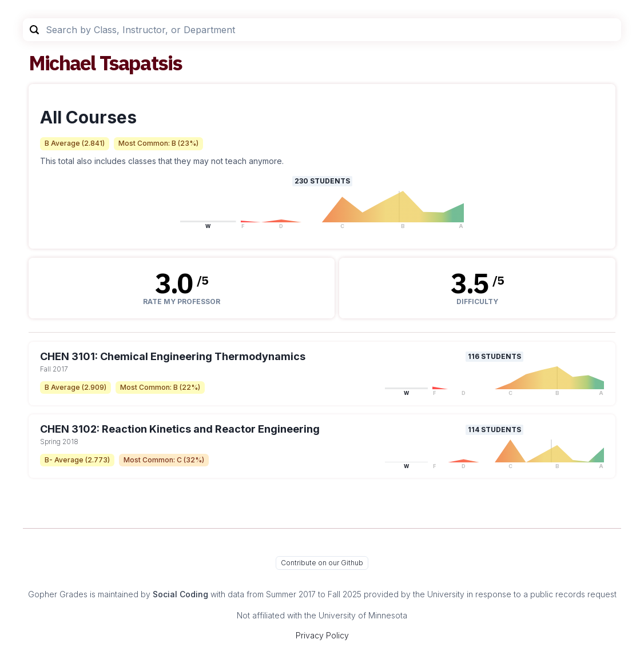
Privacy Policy (322, 635)
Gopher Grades (58, 594)
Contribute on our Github (322, 563)
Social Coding (180, 594)
